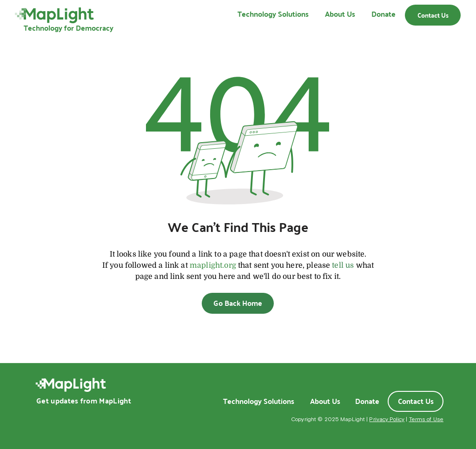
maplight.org (213, 265)
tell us (343, 265)
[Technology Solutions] (258, 401)
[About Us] (325, 401)
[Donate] (367, 401)
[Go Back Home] (238, 303)
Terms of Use (426, 419)
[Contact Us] (433, 15)
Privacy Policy (387, 419)
